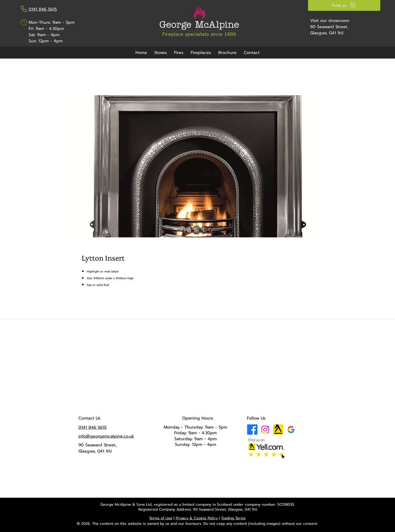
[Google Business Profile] (291, 430)
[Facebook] (252, 430)
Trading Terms (233, 518)
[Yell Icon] (278, 430)
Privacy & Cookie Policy (197, 518)
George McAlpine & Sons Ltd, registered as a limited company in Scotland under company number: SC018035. (198, 505)
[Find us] (344, 5)
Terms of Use (161, 518)
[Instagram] (265, 430)
